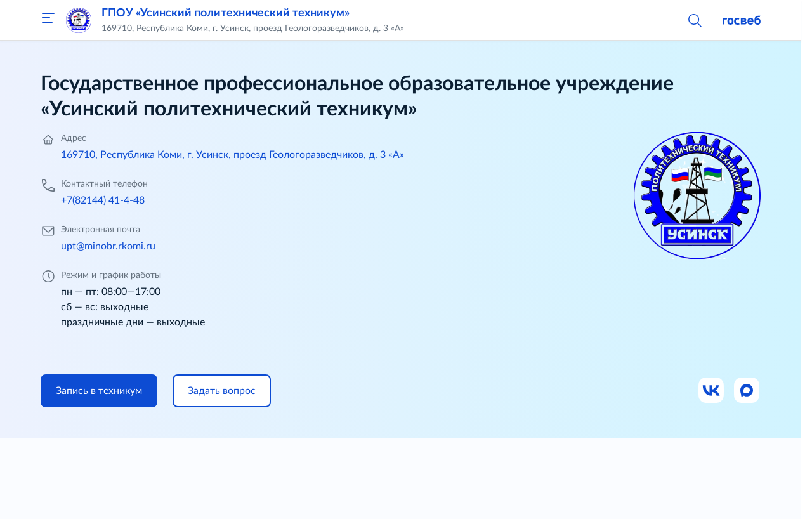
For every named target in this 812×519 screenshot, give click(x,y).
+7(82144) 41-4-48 (103, 200)
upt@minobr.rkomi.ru (108, 246)
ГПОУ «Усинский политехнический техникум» (226, 13)
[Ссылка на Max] (747, 391)
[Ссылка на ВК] (712, 391)
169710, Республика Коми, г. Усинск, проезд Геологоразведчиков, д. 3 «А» (232, 155)
